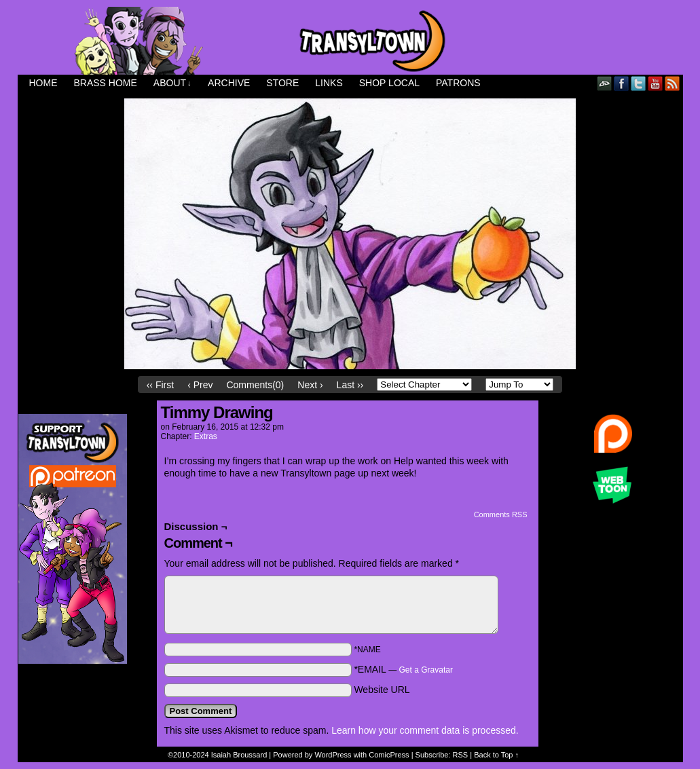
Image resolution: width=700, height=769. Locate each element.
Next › (310, 385)
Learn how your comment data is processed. (425, 730)
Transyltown (350, 41)
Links (329, 83)
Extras (206, 436)
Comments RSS (501, 514)
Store (282, 83)
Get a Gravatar (426, 670)
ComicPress (389, 755)
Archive (229, 83)
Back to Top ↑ (496, 755)
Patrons (458, 83)
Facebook (622, 83)
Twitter (639, 83)
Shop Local (389, 83)
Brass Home (106, 83)
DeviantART (605, 83)
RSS (673, 83)
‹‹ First (160, 385)
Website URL (382, 690)
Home (43, 83)
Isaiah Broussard (239, 755)
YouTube (656, 83)
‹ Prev (200, 385)
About (172, 83)
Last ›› (350, 385)
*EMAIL (403, 669)
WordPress (333, 755)
